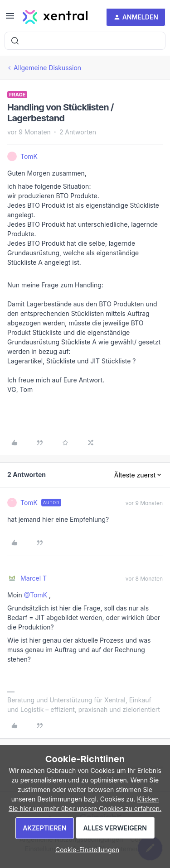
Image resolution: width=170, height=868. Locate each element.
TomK (29, 156)
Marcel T (34, 578)
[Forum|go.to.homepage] (55, 17)
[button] (10, 19)
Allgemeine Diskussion (47, 68)
